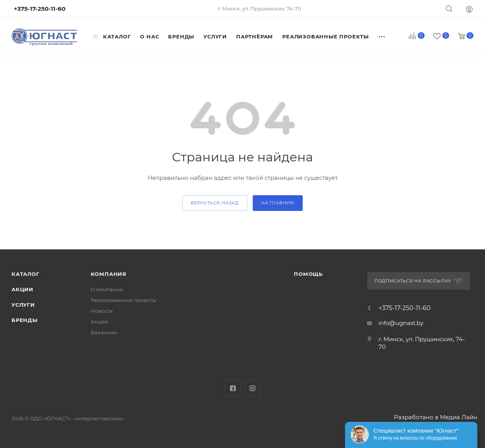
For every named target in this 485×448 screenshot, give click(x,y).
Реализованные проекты (123, 300)
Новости (102, 311)
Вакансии (104, 332)
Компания (109, 274)
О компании (107, 289)
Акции (22, 289)
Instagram (252, 388)
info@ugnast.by (401, 323)
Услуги (23, 305)
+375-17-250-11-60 (405, 308)
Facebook (233, 388)
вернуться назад (215, 203)
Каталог (26, 274)
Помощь (308, 274)
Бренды (25, 320)
